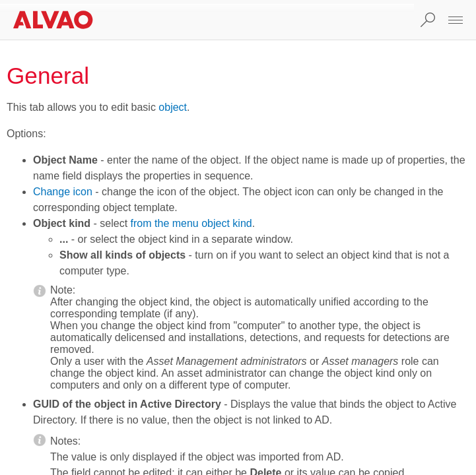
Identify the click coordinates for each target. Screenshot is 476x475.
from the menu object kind (191, 223)
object (173, 107)
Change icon (63, 192)
